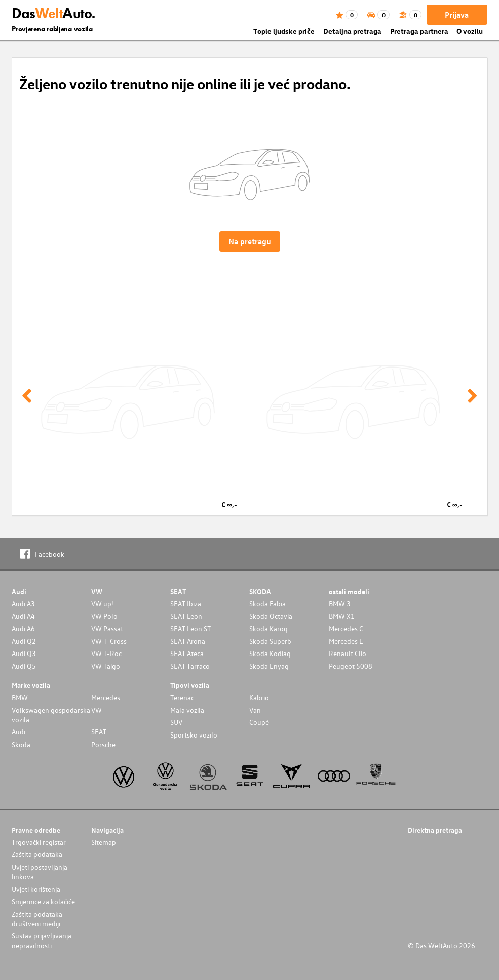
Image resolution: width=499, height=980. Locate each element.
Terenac (182, 697)
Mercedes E (346, 641)
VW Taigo (106, 666)
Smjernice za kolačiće (43, 901)
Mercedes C (346, 628)
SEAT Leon (186, 616)
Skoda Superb (270, 641)
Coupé (259, 722)
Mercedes (106, 697)
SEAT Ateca (187, 653)
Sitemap (104, 842)
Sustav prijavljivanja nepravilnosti (42, 941)
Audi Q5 (24, 666)
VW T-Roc (106, 653)
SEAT (99, 732)
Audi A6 (23, 628)
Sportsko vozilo (194, 735)
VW (97, 710)
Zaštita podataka (37, 854)
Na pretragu (250, 241)
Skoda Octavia (271, 616)
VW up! (102, 604)
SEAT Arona (188, 641)
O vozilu (470, 31)
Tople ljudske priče (284, 31)
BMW (20, 697)
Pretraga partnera (419, 31)
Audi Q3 (24, 653)
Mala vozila (187, 710)
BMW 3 (340, 604)
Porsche (103, 744)
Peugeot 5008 (351, 666)
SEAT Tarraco (190, 666)
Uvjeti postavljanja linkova (40, 872)
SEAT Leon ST (190, 628)
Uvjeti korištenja (36, 889)
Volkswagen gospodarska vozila (51, 715)
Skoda (21, 744)
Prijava (457, 15)
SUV (176, 722)
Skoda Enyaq (269, 666)
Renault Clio (348, 653)
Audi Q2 (24, 641)
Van (255, 710)
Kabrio (259, 697)
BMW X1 (342, 616)
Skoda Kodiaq (270, 653)
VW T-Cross (109, 641)
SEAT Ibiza (186, 604)
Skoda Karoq (268, 628)
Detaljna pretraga (352, 31)
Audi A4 (23, 616)
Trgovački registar (39, 842)
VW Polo (104, 616)
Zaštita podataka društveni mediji (37, 919)
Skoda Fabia (267, 604)
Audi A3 (23, 604)
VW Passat (107, 628)
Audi (18, 732)
